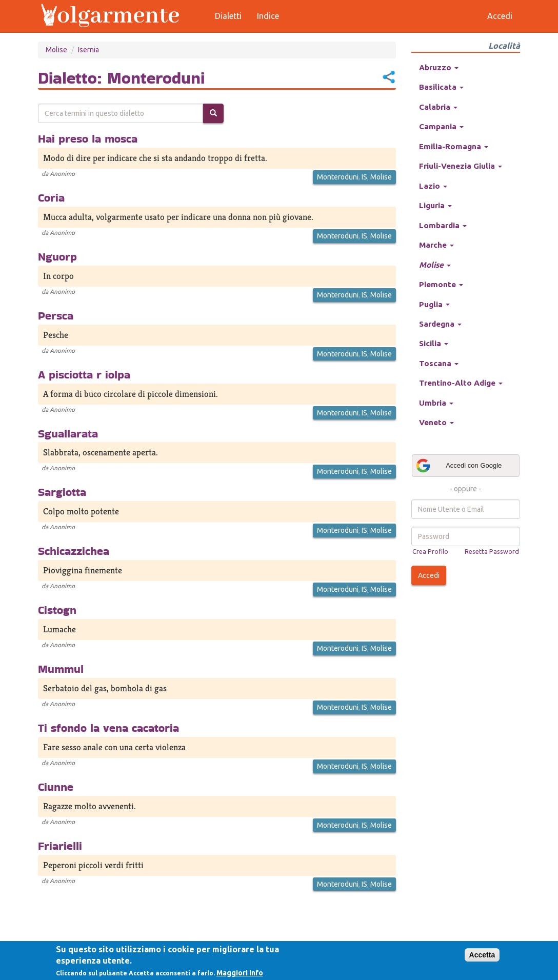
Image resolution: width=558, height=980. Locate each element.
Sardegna (440, 324)
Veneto (436, 422)
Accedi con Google (459, 466)
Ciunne (56, 787)
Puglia (434, 304)
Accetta (482, 955)
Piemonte (441, 284)
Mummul (61, 669)
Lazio (433, 186)
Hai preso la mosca (88, 138)
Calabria (438, 107)
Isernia (88, 50)
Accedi (429, 575)
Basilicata (441, 87)
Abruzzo (439, 67)
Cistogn (57, 610)
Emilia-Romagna (454, 146)
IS (364, 177)
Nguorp (57, 256)
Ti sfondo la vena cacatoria (108, 728)
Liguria (435, 205)
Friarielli (60, 846)
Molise (56, 50)
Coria (51, 197)
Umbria (436, 403)
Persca (56, 315)
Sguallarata (68, 433)
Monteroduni (338, 177)
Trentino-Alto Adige (461, 383)
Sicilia (434, 343)
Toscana (439, 363)
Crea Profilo (430, 551)
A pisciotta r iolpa (84, 374)
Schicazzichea (74, 551)
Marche (436, 245)
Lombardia (443, 225)
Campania (441, 126)
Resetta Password (492, 551)
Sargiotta (62, 492)
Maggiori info (240, 973)
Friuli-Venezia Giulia (461, 166)
